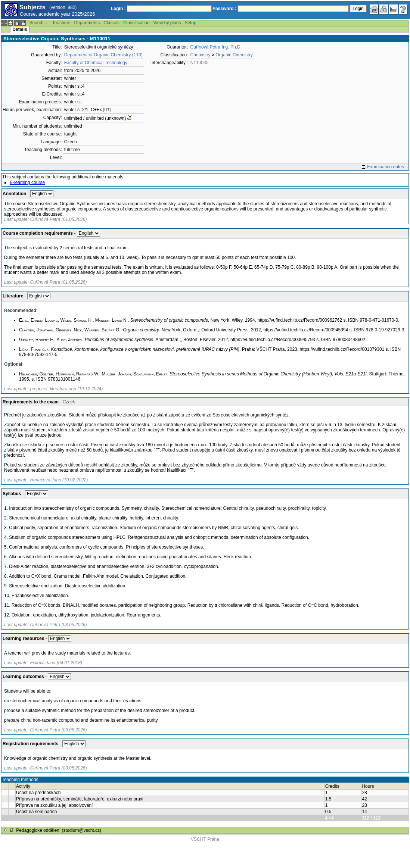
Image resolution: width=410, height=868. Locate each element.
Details (20, 29)
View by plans (167, 23)
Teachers (61, 23)
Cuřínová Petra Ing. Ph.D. (216, 47)
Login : (118, 9)
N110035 (200, 63)
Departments (87, 23)
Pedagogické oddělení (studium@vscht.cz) (59, 830)
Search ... (39, 23)
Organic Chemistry (234, 55)
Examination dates (386, 167)
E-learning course (27, 182)
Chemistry (201, 55)
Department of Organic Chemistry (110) (103, 55)
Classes (111, 23)
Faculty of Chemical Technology (96, 63)
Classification (136, 23)
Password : (224, 9)
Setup (190, 23)
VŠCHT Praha (205, 839)
